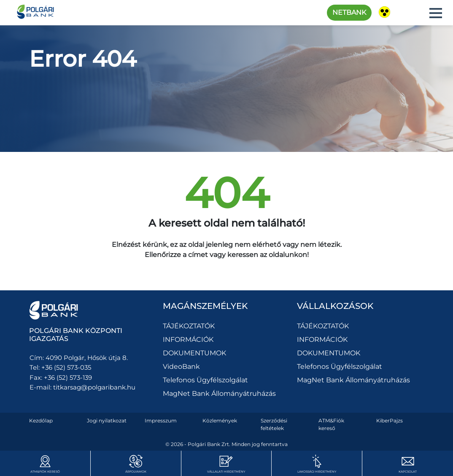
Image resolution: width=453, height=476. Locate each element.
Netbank (349, 12)
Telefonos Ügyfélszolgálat (205, 380)
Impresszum (161, 421)
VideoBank (181, 366)
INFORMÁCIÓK (188, 339)
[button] (436, 13)
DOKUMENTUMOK (194, 353)
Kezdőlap (41, 421)
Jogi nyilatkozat (107, 421)
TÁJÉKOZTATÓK (189, 326)
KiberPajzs (390, 421)
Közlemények (220, 421)
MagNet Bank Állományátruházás (219, 394)
